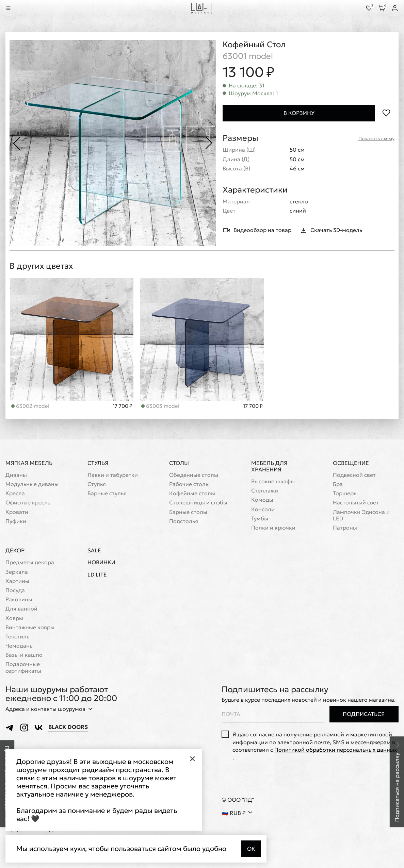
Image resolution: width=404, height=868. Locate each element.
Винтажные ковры (30, 628)
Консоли (263, 510)
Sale (94, 551)
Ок (251, 849)
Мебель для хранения (269, 466)
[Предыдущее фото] (16, 143)
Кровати (17, 512)
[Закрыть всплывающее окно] (192, 759)
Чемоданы (20, 646)
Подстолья (184, 522)
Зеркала (17, 572)
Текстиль (17, 637)
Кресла (15, 494)
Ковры (14, 619)
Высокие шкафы (273, 482)
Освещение (351, 463)
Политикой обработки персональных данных (336, 750)
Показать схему (376, 139)
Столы (179, 463)
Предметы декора (30, 563)
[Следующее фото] (209, 143)
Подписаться (364, 714)
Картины (17, 581)
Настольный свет (356, 503)
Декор (15, 551)
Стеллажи (265, 491)
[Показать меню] (8, 8)
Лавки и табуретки (113, 475)
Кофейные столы (192, 494)
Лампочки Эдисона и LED (361, 516)
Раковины (19, 600)
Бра (338, 485)
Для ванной (21, 609)
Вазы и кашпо (24, 655)
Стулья (98, 463)
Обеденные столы (194, 475)
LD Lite (97, 575)
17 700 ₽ (123, 406)
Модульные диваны (32, 485)
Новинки (101, 563)
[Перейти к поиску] (18, 8)
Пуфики (16, 522)
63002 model (160, 406)
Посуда (15, 591)
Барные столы (188, 512)
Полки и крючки (273, 528)
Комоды (262, 500)
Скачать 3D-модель (331, 230)
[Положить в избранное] (386, 113)
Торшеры (345, 494)
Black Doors (68, 727)
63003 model (30, 406)
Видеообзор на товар (257, 230)
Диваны (16, 475)
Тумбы (260, 519)
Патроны (345, 528)
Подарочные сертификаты (23, 668)
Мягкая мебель (29, 463)
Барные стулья (107, 494)
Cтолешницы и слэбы (198, 503)
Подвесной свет (354, 475)
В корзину (299, 113)
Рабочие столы (189, 485)
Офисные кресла (28, 503)
